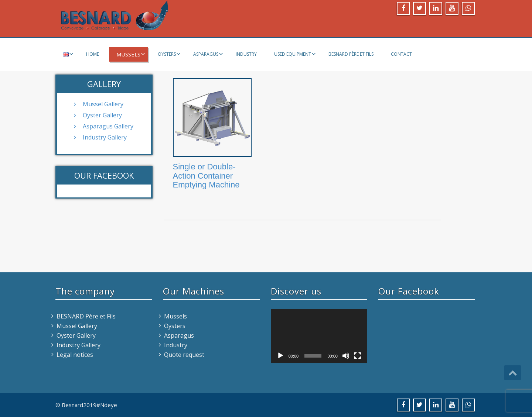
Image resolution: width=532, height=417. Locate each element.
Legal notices (75, 355)
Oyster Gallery (102, 115)
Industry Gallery (105, 137)
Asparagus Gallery (108, 126)
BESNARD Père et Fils (351, 54)
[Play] (280, 356)
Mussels (131, 54)
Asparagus (208, 54)
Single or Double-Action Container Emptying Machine (206, 175)
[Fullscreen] (358, 356)
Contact (401, 54)
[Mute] (346, 356)
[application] (319, 336)
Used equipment (295, 54)
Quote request (184, 355)
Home (93, 54)
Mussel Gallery (103, 104)
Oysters (169, 54)
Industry (246, 54)
